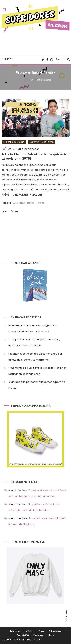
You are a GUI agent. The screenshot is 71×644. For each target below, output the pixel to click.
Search (63, 59)
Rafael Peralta (36, 203)
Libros (51, 635)
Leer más (10, 211)
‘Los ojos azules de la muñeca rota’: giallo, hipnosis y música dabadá (34, 343)
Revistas (38, 635)
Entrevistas (55, 631)
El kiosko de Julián (14, 142)
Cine (41, 631)
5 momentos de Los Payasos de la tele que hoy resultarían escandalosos (37, 371)
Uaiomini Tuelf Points (42, 142)
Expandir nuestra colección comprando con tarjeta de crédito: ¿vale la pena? (35, 357)
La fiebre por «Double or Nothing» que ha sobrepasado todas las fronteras (33, 328)
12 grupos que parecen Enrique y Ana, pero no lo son (37, 385)
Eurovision (19, 203)
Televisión (16, 631)
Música (30, 631)
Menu (7, 59)
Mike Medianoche (29, 149)
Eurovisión (23, 635)
